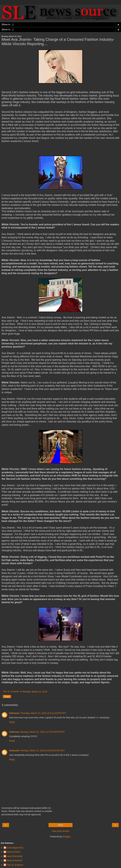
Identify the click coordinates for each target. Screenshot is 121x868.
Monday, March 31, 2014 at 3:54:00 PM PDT (43, 732)
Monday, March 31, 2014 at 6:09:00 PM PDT (43, 751)
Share (7, 697)
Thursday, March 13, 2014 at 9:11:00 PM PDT (43, 713)
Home (60, 825)
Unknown (14, 713)
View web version (60, 831)
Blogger (67, 837)
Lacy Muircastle (15, 856)
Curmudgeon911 (15, 848)
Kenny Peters (14, 852)
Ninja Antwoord (14, 860)
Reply (12, 722)
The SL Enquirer (15, 865)
